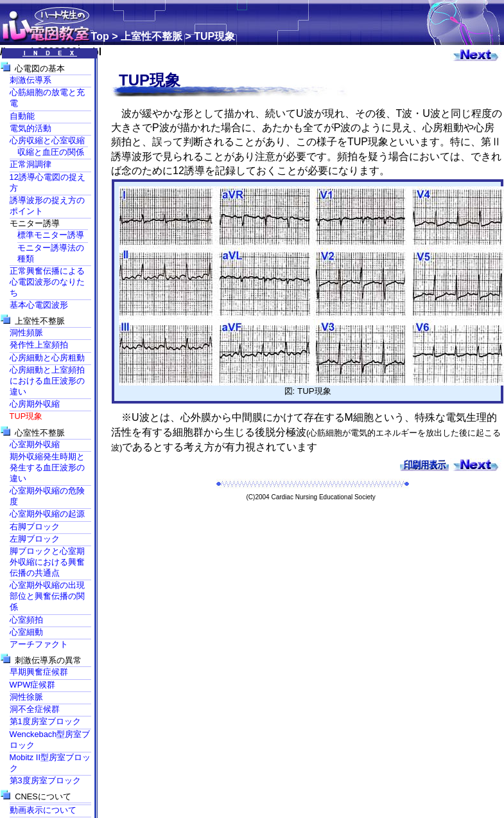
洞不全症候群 (35, 709)
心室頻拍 (26, 620)
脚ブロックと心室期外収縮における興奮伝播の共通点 (47, 562)
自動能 (22, 116)
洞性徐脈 (26, 697)
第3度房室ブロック (45, 780)
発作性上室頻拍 (39, 345)
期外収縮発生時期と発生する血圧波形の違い (47, 467)
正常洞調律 (30, 164)
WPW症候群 (33, 685)
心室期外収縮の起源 (47, 514)
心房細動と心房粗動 (47, 358)
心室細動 (26, 632)
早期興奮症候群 (39, 672)
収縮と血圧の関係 (51, 152)
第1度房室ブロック (45, 721)
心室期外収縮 (35, 444)
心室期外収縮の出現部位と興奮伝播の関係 (47, 596)
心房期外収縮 (35, 404)
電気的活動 (30, 128)
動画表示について (43, 810)
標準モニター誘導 (51, 235)
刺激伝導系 (30, 80)
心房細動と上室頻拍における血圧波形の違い (47, 381)
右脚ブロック (35, 527)
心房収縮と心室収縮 (47, 140)
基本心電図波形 (39, 305)
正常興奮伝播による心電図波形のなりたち (47, 282)
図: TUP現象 (311, 387)
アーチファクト (39, 644)
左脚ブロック (35, 539)
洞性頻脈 (26, 333)
